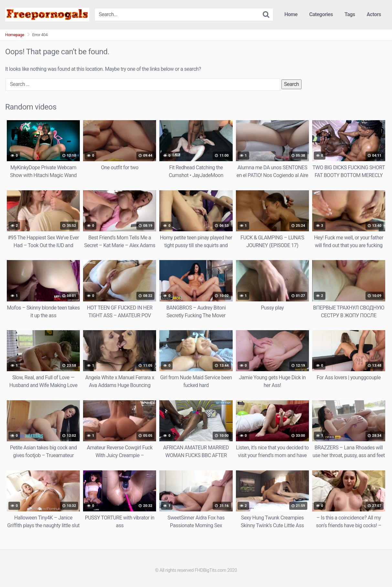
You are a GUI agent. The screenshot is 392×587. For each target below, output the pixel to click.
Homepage (15, 35)
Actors (374, 14)
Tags (350, 14)
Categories (321, 14)
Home (291, 14)
